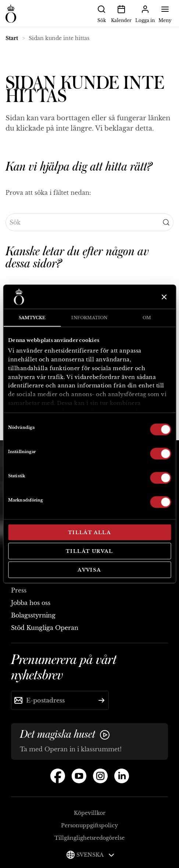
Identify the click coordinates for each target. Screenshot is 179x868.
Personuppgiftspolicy (89, 825)
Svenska (95, 855)
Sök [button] (101, 13)
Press (19, 590)
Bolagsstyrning (33, 615)
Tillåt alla (89, 533)
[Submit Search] (166, 222)
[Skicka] (101, 700)
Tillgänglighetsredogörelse (89, 838)
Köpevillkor (90, 813)
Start (12, 38)
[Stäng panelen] (163, 297)
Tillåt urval (89, 551)
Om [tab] (147, 318)
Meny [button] (165, 13)
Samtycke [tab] (32, 318)
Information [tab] (89, 318)
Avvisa (89, 570)
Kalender (121, 13)
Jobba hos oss (31, 603)
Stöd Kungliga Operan (45, 628)
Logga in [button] (145, 13)
